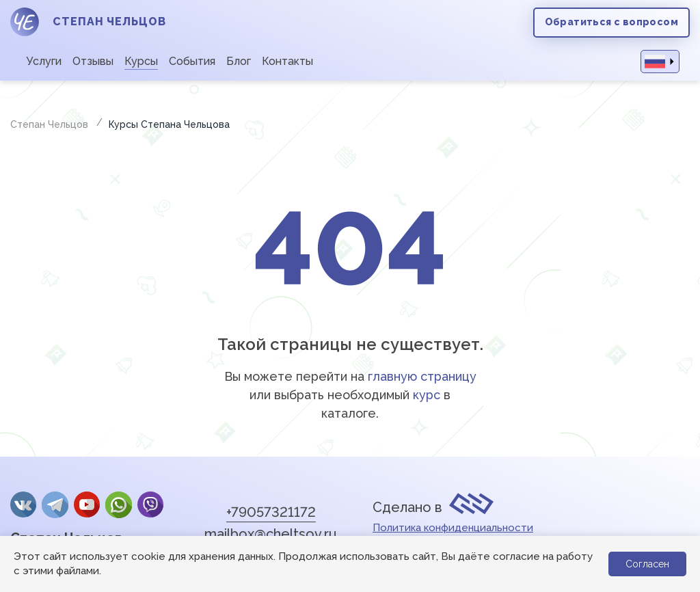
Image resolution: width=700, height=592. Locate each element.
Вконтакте (23, 504)
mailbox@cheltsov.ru (271, 534)
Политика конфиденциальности (453, 528)
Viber (150, 504)
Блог (239, 61)
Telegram (55, 504)
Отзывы (93, 61)
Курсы (141, 61)
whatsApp (118, 504)
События (192, 61)
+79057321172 (271, 512)
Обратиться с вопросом (611, 22)
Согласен (647, 564)
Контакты (287, 61)
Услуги (44, 61)
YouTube (87, 504)
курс (427, 395)
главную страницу (422, 376)
